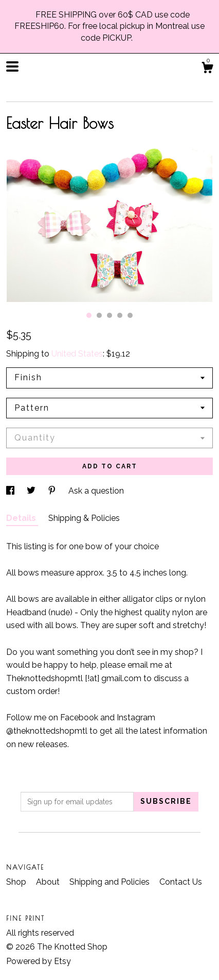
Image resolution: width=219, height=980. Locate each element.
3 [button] (109, 315)
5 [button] (130, 315)
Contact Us (181, 882)
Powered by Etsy (39, 961)
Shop (17, 882)
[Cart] (207, 69)
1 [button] (89, 315)
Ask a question (96, 491)
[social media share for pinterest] (53, 491)
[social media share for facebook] (11, 491)
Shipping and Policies (111, 882)
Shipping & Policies (84, 518)
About (49, 882)
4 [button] (120, 315)
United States (77, 354)
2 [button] (99, 315)
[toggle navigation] (12, 66)
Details (22, 518)
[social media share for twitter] (32, 491)
